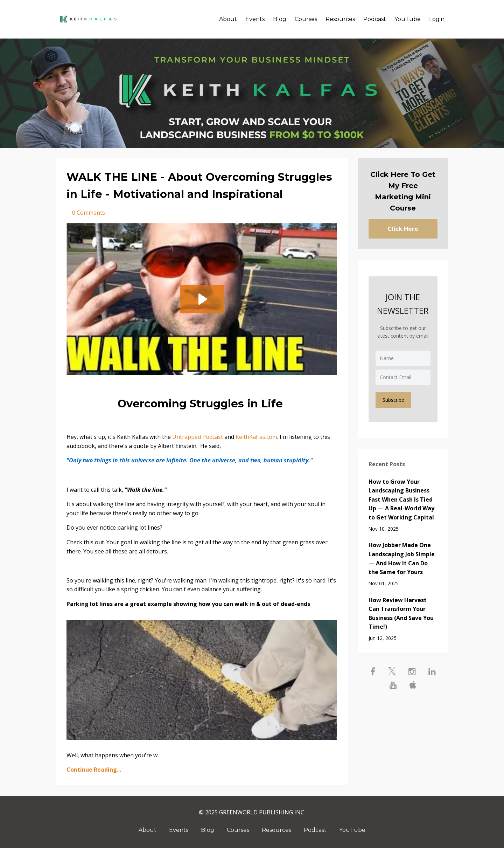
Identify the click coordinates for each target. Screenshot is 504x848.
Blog (280, 19)
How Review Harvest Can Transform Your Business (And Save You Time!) (401, 613)
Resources (340, 19)
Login (437, 19)
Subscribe (393, 400)
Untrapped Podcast (198, 437)
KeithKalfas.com (256, 437)
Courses (306, 19)
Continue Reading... (94, 770)
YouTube (408, 19)
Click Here (403, 229)
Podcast (375, 19)
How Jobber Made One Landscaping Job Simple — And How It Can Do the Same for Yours (402, 559)
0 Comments (89, 213)
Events (255, 19)
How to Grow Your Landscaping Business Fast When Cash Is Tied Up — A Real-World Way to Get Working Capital (401, 499)
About (228, 19)
